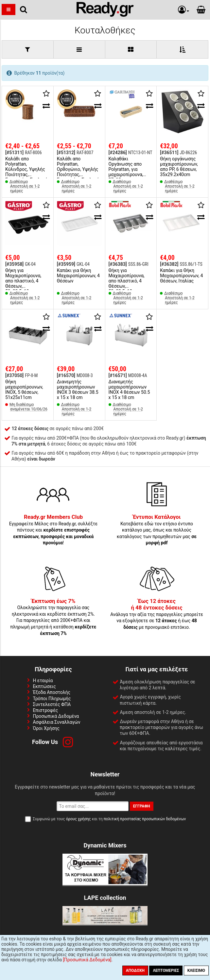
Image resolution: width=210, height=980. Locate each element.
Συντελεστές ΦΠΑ (52, 704)
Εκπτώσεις (44, 686)
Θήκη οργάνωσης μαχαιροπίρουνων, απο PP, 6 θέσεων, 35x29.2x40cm (179, 167)
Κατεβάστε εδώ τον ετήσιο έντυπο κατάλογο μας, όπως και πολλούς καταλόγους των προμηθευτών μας (157, 530)
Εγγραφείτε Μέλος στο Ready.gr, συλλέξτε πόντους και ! (53, 530)
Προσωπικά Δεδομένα (56, 716)
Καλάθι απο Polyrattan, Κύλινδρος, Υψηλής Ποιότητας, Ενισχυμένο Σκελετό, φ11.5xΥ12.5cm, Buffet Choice (27, 174)
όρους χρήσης (79, 819)
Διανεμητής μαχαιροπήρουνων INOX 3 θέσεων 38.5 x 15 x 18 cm (78, 390)
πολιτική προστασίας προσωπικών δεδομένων (145, 819)
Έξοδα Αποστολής (52, 692)
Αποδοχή (135, 971)
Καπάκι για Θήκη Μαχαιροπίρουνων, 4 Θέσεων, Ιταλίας (181, 276)
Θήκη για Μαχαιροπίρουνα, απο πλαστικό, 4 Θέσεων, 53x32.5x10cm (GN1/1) (23, 283)
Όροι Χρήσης (46, 728)
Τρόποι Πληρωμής (52, 699)
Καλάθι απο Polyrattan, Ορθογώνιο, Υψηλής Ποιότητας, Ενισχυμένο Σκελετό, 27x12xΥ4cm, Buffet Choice (79, 174)
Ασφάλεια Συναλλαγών (56, 722)
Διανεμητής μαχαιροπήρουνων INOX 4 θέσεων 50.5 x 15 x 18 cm (129, 390)
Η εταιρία (43, 681)
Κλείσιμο (196, 971)
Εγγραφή (142, 806)
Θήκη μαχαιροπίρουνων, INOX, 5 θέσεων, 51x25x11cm (24, 390)
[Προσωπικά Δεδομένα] (87, 960)
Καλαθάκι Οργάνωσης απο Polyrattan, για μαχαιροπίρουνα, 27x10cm (126, 169)
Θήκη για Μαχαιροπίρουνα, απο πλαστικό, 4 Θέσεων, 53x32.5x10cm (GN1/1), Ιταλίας (127, 283)
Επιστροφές (45, 710)
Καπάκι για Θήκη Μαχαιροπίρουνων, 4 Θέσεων (78, 276)
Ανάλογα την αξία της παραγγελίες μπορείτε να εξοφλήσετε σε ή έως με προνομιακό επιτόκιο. (157, 614)
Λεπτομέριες (166, 971)
